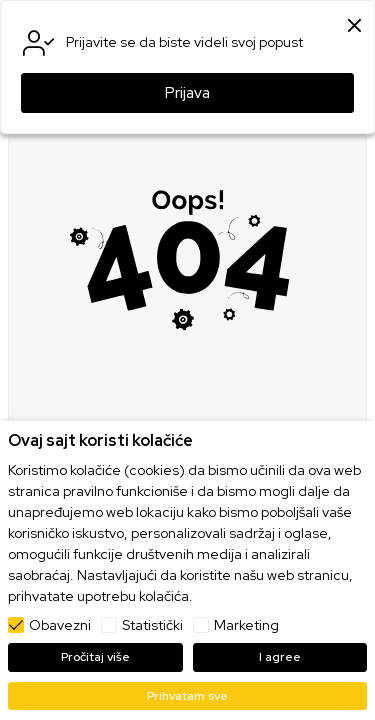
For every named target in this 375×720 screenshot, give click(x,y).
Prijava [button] (187, 93)
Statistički (152, 625)
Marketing (246, 625)
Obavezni (60, 625)
